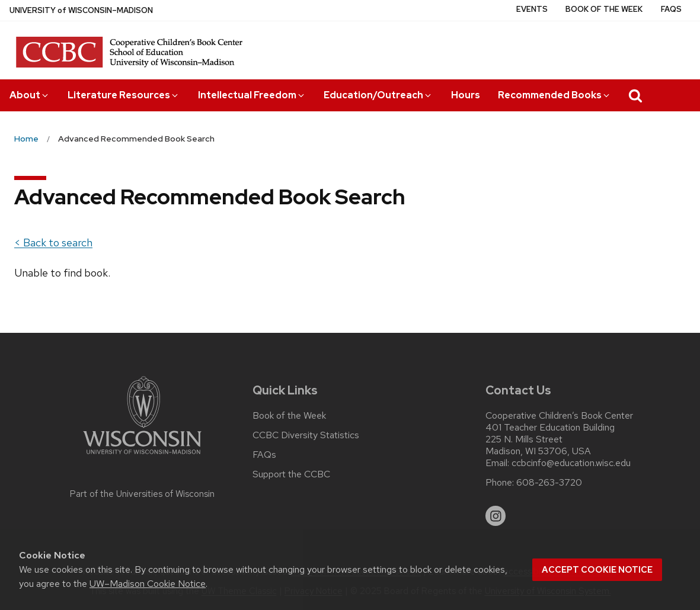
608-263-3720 (549, 483)
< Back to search (53, 243)
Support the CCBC (291, 474)
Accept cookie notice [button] (597, 570)
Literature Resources (124, 95)
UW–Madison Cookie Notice (148, 584)
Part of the (142, 494)
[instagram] (496, 516)
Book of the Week (604, 9)
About (30, 95)
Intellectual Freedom (252, 95)
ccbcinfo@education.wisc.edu (571, 463)
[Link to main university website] (142, 456)
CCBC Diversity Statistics (306, 435)
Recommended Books (554, 95)
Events (532, 9)
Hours (466, 95)
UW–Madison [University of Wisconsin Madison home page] (81, 10)
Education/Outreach (378, 95)
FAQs (671, 9)
